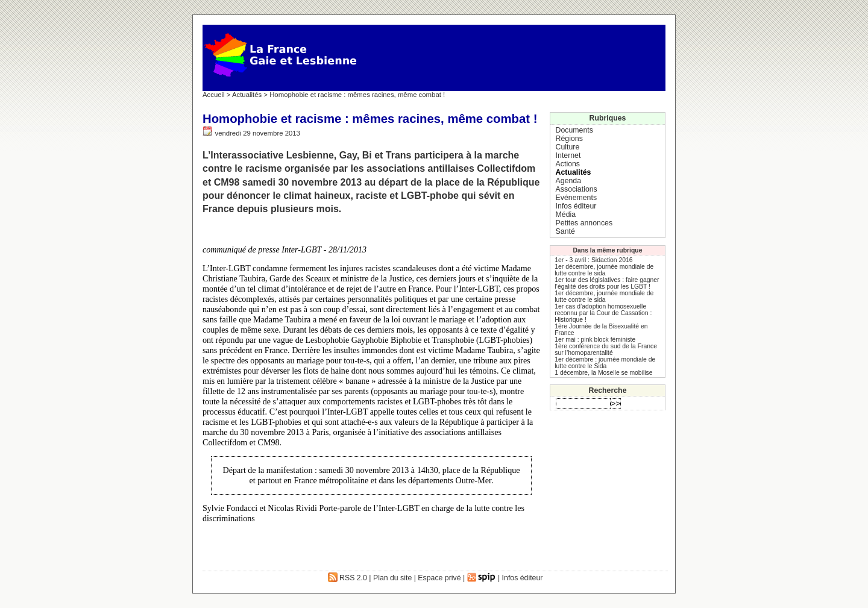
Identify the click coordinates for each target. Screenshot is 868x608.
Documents (574, 130)
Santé (565, 231)
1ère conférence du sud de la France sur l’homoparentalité (606, 349)
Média (566, 215)
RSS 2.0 (348, 578)
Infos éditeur (576, 206)
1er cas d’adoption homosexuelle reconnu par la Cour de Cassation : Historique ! (603, 313)
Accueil (214, 95)
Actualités (247, 95)
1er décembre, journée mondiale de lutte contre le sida (604, 270)
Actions (568, 164)
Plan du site (392, 578)
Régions (569, 139)
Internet (568, 155)
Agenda (568, 181)
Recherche (608, 390)
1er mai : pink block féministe (595, 340)
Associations (577, 189)
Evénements (576, 198)
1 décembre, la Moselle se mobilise (603, 373)
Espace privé (439, 578)
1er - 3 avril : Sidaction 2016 (593, 260)
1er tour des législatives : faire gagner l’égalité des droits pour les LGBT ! (607, 283)
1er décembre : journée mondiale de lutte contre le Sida (605, 363)
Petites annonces (584, 223)
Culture (568, 147)
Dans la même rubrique (608, 250)
